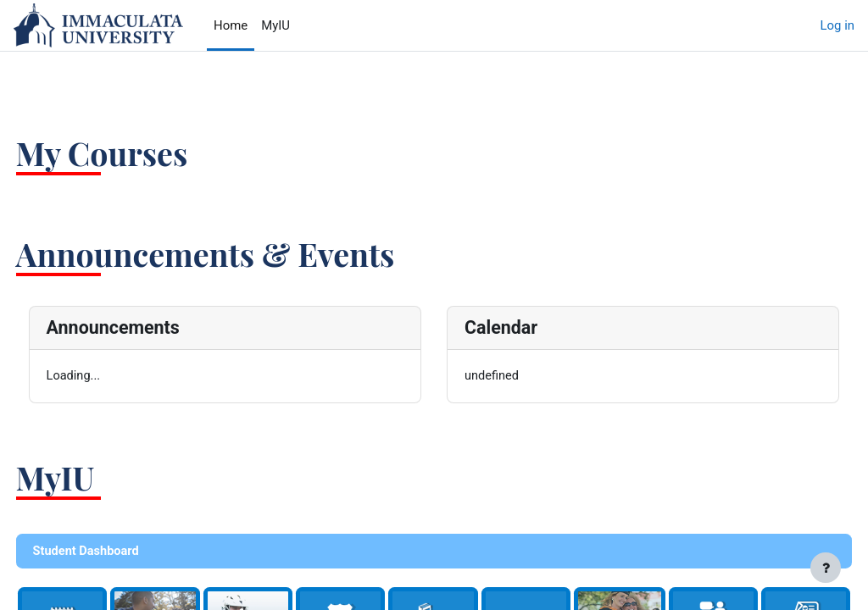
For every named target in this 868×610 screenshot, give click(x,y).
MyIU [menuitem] (275, 25)
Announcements (145, 327)
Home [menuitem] (231, 25)
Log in (837, 25)
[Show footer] (826, 568)
